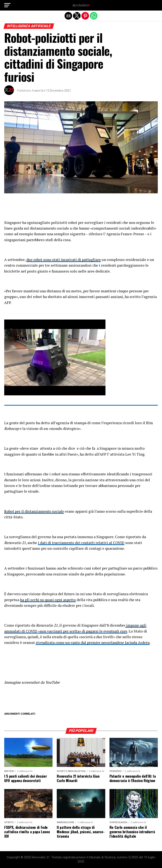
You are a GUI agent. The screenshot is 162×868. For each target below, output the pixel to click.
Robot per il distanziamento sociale (34, 511)
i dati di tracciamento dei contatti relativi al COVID (81, 543)
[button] (7, 5)
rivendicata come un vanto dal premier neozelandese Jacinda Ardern (93, 643)
